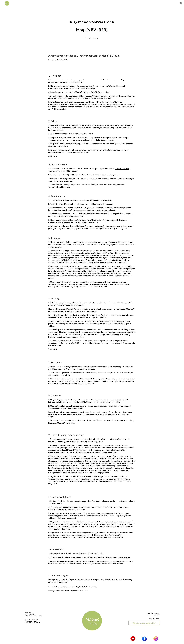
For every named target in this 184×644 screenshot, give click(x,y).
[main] (92, 28)
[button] (181, 3)
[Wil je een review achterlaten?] (144, 623)
